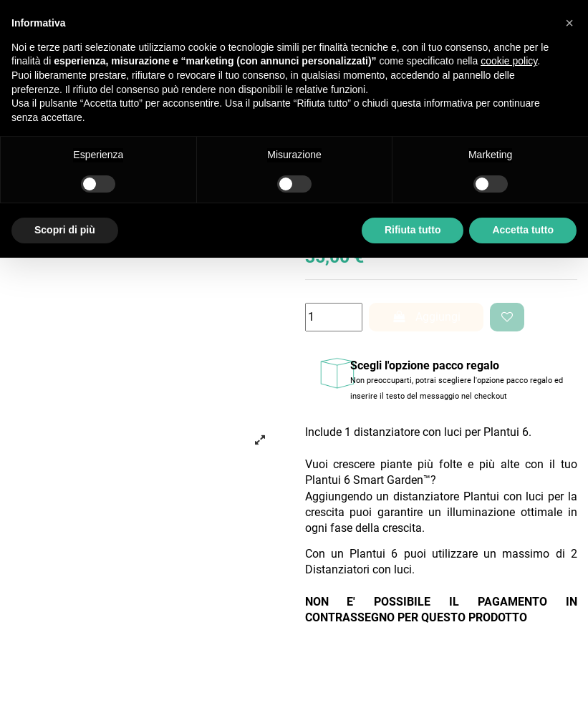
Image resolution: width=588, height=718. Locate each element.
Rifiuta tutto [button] (413, 230)
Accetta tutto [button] (523, 230)
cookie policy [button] (509, 61)
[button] (569, 23)
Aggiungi (426, 317)
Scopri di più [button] (65, 230)
